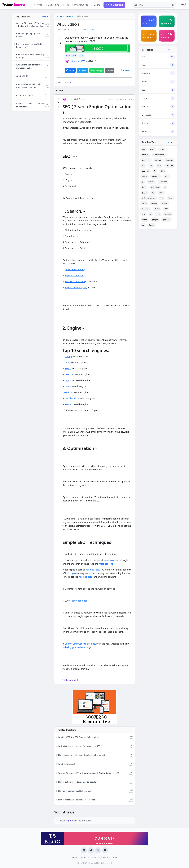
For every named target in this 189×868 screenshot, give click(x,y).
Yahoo (68, 368)
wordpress (146, 160)
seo (81, 55)
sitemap (91, 644)
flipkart (165, 203)
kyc (153, 193)
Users (96, 5)
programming (159, 155)
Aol (68, 380)
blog (163, 171)
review (157, 209)
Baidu (68, 386)
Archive (79, 410)
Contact (94, 857)
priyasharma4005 (75, 61)
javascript (170, 165)
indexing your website (74, 647)
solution (145, 155)
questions (166, 219)
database (170, 160)
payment (145, 171)
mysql (152, 149)
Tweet (83, 70)
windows (168, 214)
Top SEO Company (74, 275)
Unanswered (80, 5)
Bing (68, 362)
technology (155, 187)
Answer (125, 70)
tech (159, 165)
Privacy (104, 857)
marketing (156, 176)
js (143, 182)
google (155, 219)
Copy (110, 70)
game (144, 203)
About (84, 857)
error (170, 198)
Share (70, 70)
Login (184, 4)
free (166, 209)
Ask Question (114, 5)
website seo (71, 55)
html (162, 149)
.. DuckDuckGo (72, 398)
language (146, 209)
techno (152, 225)
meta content (112, 560)
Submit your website (76, 644)
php (143, 149)
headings (70, 573)
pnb (162, 198)
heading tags (92, 570)
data (161, 193)
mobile (154, 203)
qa (143, 225)
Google (69, 356)
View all (45, 16)
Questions (53, 5)
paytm (144, 193)
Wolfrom (69, 392)
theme (144, 219)
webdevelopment (149, 198)
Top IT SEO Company (76, 287)
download (163, 182)
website (158, 160)
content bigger (79, 601)
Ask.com (70, 374)
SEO (94, 30)
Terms (114, 857)
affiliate (151, 182)
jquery (144, 176)
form (167, 176)
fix (155, 171)
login (69, 820)
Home (38, 5)
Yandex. (69, 404)
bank (144, 187)
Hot (66, 5)
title (76, 554)
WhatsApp (97, 70)
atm (143, 214)
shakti (68, 99)
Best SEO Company (75, 269)
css (143, 165)
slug (158, 214)
